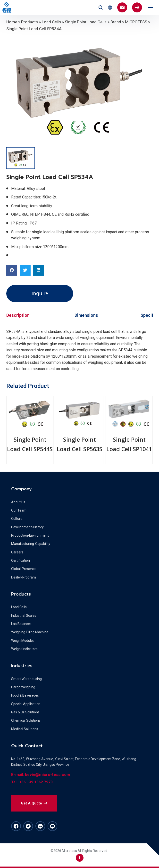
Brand (116, 22)
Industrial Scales (24, 616)
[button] (12, 270)
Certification (21, 560)
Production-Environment (30, 535)
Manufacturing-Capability (31, 544)
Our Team (19, 510)
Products (29, 22)
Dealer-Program (24, 577)
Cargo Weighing (23, 687)
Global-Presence (24, 569)
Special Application (26, 704)
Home (12, 22)
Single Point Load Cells (86, 22)
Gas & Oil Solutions (25, 712)
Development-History (27, 527)
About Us (18, 502)
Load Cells (51, 22)
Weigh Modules (23, 641)
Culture (17, 519)
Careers (17, 552)
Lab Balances (21, 624)
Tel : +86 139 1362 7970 (32, 782)
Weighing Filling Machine (30, 632)
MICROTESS (136, 22)
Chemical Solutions (26, 720)
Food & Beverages (25, 695)
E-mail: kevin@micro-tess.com (41, 775)
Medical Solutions (25, 729)
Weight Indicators (24, 649)
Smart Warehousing (26, 679)
